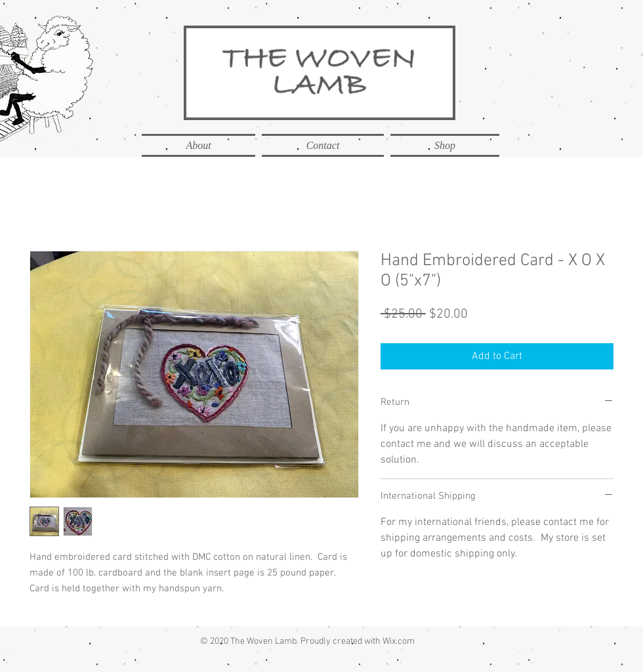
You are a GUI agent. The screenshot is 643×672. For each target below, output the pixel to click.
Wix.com (399, 641)
